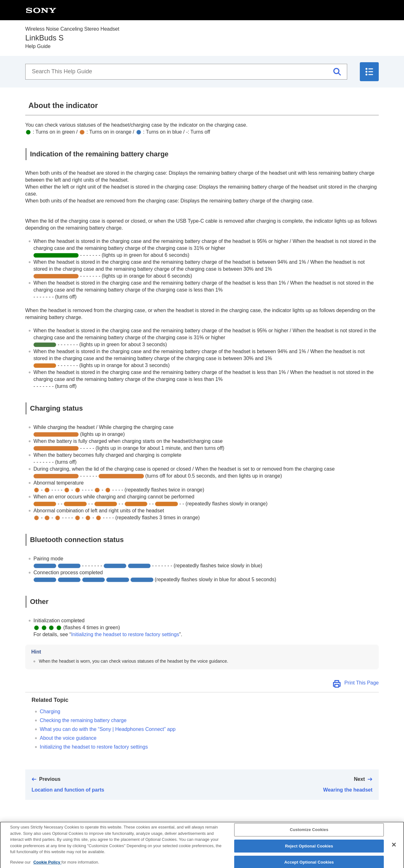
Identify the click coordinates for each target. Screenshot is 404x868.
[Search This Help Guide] (186, 72)
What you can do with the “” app (108, 729)
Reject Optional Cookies (309, 850)
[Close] (394, 849)
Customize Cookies (309, 834)
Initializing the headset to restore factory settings (125, 634)
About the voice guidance (68, 738)
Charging (50, 711)
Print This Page (362, 683)
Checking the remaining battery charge (83, 720)
